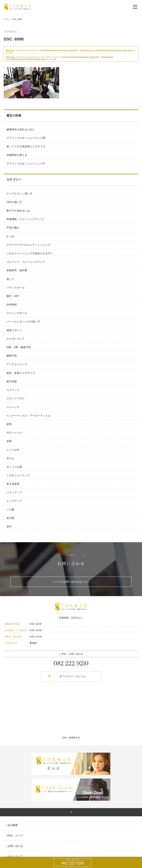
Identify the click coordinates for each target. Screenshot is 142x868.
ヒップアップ (14, 501)
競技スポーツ (14, 330)
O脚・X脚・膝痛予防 (19, 347)
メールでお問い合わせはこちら (71, 582)
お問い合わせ (15, 846)
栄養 (9, 441)
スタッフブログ (16, 398)
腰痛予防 (12, 356)
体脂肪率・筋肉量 (17, 270)
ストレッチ (13, 407)
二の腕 (10, 510)
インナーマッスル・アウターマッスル (28, 416)
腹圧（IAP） (14, 296)
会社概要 (13, 825)
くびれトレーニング (18, 475)
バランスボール (16, 287)
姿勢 (9, 424)
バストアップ (14, 492)
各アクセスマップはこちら (73, 676)
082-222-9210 (72, 862)
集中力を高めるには (18, 211)
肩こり (10, 279)
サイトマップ (15, 856)
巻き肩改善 (13, 484)
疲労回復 (12, 381)
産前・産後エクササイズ (21, 373)
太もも (10, 458)
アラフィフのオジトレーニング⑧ (26, 138)
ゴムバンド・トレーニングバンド (26, 262)
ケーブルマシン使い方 (19, 194)
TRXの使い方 (14, 202)
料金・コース (15, 835)
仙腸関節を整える (17, 155)
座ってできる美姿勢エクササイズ (26, 146)
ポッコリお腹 (14, 467)
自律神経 (12, 304)
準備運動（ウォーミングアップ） (26, 219)
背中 (9, 527)
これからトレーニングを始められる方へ (30, 253)
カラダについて (16, 339)
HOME (6, 19)
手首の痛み (13, 228)
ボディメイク (14, 433)
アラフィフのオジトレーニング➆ (26, 164)
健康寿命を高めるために (21, 129)
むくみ (10, 236)
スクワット (13, 390)
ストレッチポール (17, 313)
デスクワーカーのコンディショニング (28, 245)
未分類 (10, 518)
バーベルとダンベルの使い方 (23, 322)
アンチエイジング (17, 364)
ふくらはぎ (13, 450)
